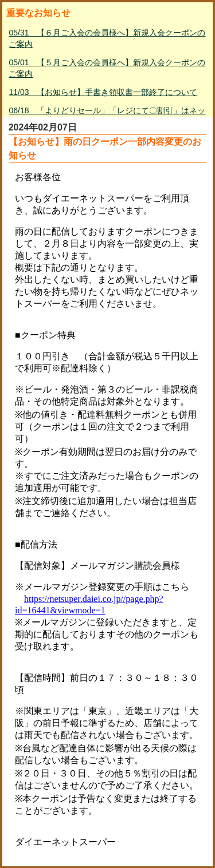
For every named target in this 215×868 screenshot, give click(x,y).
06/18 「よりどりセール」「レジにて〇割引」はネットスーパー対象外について (107, 116)
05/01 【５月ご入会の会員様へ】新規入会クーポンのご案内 (107, 68)
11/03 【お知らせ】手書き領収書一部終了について (103, 92)
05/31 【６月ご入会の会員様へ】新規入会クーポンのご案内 (107, 38)
